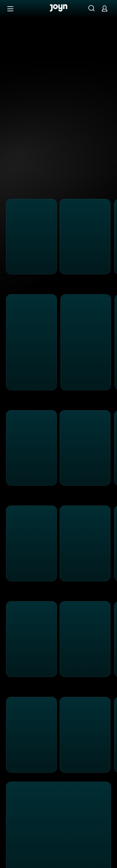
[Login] (105, 8)
